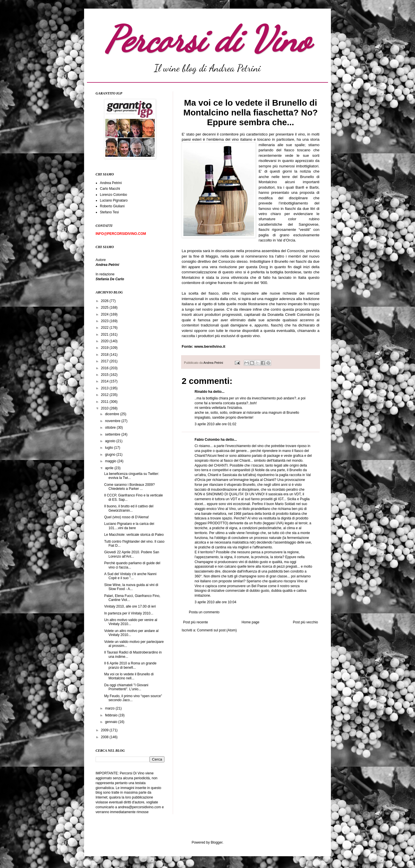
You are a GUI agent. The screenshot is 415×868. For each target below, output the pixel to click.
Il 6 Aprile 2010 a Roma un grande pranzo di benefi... (130, 665)
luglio (109, 448)
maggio (111, 461)
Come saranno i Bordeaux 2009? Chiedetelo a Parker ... (129, 487)
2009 (105, 730)
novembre (113, 421)
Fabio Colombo (207, 440)
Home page (251, 622)
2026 (105, 301)
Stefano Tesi (109, 212)
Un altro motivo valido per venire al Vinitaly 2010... (131, 622)
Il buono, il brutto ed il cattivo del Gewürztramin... (129, 508)
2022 (105, 328)
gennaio (112, 722)
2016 (105, 368)
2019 (105, 348)
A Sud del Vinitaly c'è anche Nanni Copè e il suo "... (130, 576)
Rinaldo (201, 392)
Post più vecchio (306, 622)
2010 (105, 408)
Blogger (217, 842)
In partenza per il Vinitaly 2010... (129, 613)
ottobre (111, 428)
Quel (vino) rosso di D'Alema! (127, 517)
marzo (110, 708)
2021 (105, 335)
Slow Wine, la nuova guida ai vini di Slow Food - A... (131, 587)
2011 (105, 402)
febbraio (112, 715)
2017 (105, 361)
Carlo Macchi (110, 189)
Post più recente (196, 622)
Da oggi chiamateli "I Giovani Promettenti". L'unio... (126, 687)
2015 (105, 375)
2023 (105, 321)
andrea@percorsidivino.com (140, 807)
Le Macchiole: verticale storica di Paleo (134, 535)
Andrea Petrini (214, 363)
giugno (111, 455)
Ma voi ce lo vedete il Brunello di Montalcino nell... (129, 676)
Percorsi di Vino (208, 39)
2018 (105, 355)
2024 (105, 314)
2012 (105, 395)
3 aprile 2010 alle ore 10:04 (215, 602)
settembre (113, 434)
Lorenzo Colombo (114, 195)
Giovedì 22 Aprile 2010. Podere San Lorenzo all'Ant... (132, 554)
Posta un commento (204, 612)
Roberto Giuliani (112, 206)
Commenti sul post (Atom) (217, 630)
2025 (105, 308)
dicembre (113, 414)
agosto (111, 441)
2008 (105, 737)
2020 (105, 341)
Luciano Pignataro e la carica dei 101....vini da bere (129, 526)
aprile (110, 468)
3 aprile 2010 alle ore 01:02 (215, 424)
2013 (105, 388)
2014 (105, 381)
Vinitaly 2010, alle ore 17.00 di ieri (130, 606)
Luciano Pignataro (114, 200)
